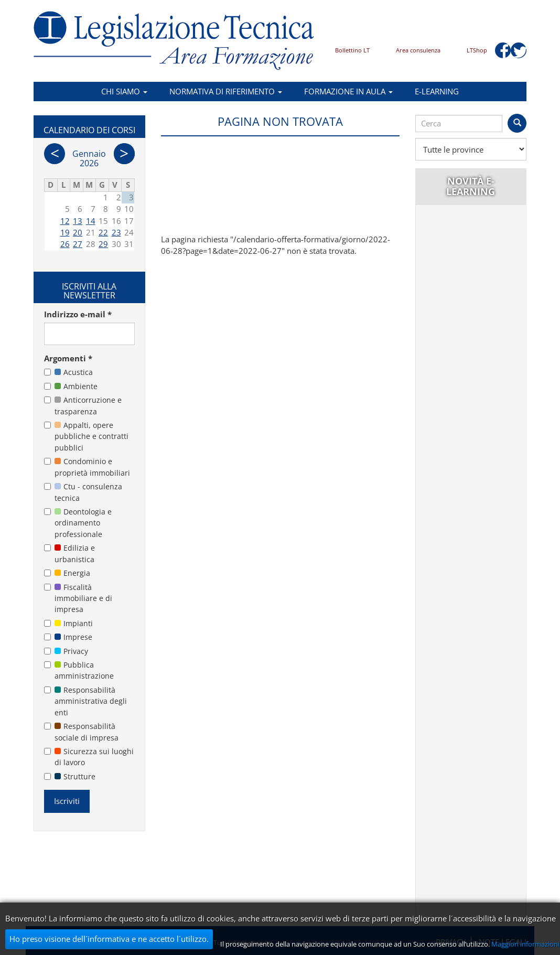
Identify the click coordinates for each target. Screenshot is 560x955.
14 (91, 221)
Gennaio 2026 (89, 158)
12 (65, 221)
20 (78, 232)
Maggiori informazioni (525, 944)
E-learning (437, 91)
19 (65, 232)
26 (65, 244)
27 (78, 244)
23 (116, 232)
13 (78, 221)
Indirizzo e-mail (78, 314)
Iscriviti (67, 801)
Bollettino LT (352, 50)
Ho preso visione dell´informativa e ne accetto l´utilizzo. (109, 939)
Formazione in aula (348, 91)
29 (103, 244)
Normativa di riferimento (226, 91)
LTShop (477, 50)
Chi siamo (124, 91)
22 (103, 232)
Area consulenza (418, 50)
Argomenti (68, 358)
